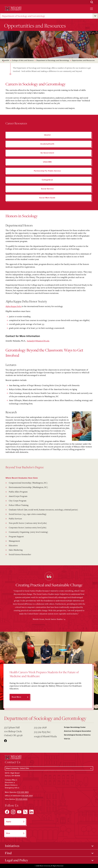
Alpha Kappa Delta (13, 306)
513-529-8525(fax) (42, 732)
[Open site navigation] (91, 9)
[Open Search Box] (92, 2)
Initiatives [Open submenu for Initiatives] (12, 846)
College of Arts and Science (23, 60)
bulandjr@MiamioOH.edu (38, 341)
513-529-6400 (22, 799)
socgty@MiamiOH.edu (45, 736)
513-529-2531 (27, 796)
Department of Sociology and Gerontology (23, 16)
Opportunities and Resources (83, 60)
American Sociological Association (77, 731)
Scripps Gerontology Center (75, 727)
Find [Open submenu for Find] (8, 853)
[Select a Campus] (49, 768)
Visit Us (67, 739)
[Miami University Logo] (13, 9)
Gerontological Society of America (77, 735)
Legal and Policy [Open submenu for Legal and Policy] (16, 860)
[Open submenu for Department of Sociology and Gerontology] (95, 16)
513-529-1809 (23, 792)
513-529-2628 (40, 727)
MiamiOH (6, 60)
